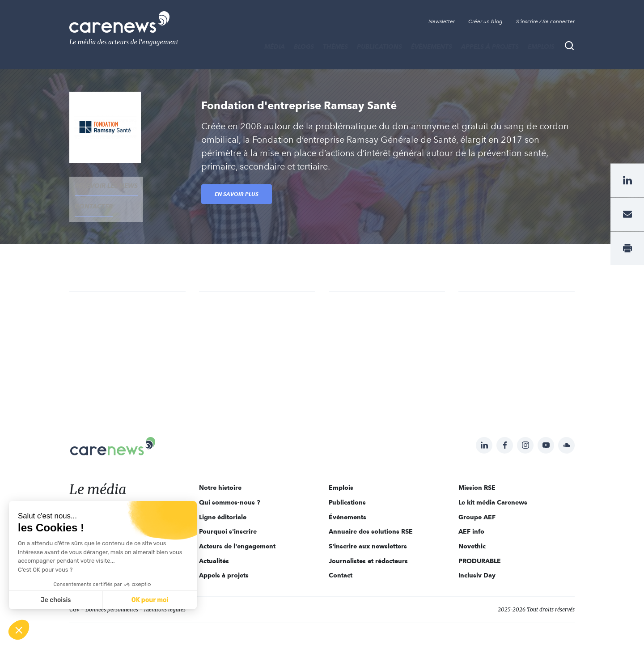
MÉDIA (275, 47)
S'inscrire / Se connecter (545, 21)
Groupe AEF (477, 501)
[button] (19, 630)
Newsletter (442, 21)
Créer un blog (485, 21)
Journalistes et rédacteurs (368, 544)
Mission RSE (477, 471)
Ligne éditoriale (223, 501)
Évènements (432, 47)
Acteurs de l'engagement (237, 530)
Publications (379, 47)
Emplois (541, 47)
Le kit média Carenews (493, 486)
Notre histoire (220, 471)
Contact (341, 559)
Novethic (472, 530)
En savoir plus (234, 194)
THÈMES (335, 47)
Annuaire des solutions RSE (371, 515)
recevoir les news (101, 182)
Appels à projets (490, 47)
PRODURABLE (480, 544)
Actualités (214, 544)
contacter (88, 196)
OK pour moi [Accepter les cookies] (150, 600)
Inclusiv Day (477, 559)
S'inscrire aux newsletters (368, 530)
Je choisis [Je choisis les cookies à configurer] (56, 600)
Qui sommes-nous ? (230, 486)
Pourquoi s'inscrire (228, 515)
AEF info (471, 515)
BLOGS (304, 47)
